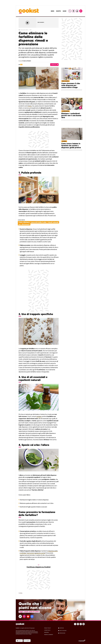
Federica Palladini (27, 61)
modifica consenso (49, 635)
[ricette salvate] (72, 631)
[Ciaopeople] (82, 641)
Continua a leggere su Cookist (39, 567)
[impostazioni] (72, 633)
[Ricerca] (70, 11)
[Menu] (81, 11)
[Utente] (77, 11)
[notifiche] (72, 628)
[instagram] (24, 616)
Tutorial (21, 593)
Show (65, 11)
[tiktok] (20, 616)
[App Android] (27, 641)
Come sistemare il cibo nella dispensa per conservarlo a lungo (71, 85)
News (52, 11)
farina (30, 106)
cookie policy (47, 630)
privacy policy (47, 628)
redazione (46, 632)
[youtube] (28, 616)
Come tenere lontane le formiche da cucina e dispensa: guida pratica (71, 146)
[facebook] (32, 616)
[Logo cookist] (29, 11)
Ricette (58, 11)
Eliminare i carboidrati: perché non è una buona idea (71, 116)
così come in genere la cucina (36, 553)
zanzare (39, 416)
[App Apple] (19, 641)
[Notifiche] (74, 11)
